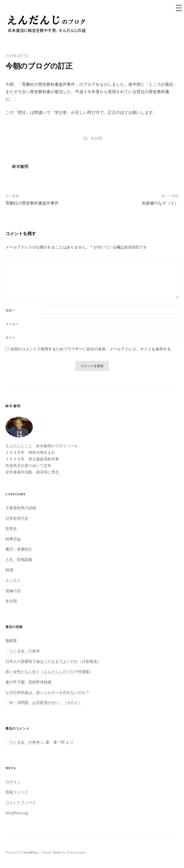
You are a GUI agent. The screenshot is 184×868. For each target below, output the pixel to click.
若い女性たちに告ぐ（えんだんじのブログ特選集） (49, 672)
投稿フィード (17, 792)
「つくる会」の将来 (23, 651)
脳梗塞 (11, 641)
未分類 (96, 138)
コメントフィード (21, 802)
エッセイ (13, 580)
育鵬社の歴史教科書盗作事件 (32, 203)
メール (12, 324)
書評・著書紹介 (19, 549)
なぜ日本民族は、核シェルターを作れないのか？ (48, 692)
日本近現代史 (17, 518)
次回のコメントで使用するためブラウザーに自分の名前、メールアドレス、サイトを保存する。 (92, 349)
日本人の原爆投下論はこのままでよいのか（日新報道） (53, 661)
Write (57, 852)
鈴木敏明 (20, 167)
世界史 (11, 529)
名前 (10, 310)
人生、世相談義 (19, 559)
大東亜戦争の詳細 (21, 508)
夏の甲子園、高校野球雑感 (28, 682)
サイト (10, 338)
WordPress (31, 852)
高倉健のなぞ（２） (160, 203)
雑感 (9, 570)
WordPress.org (17, 813)
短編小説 (13, 591)
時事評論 (13, 539)
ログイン (13, 782)
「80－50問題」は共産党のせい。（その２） (44, 703)
